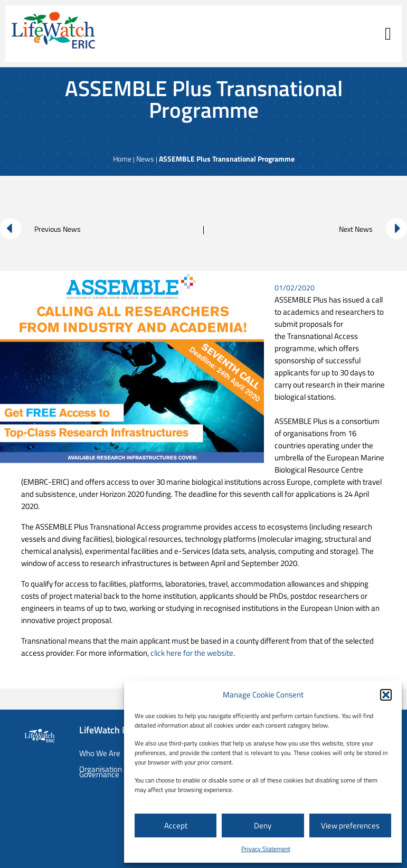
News (145, 159)
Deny (263, 825)
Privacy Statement (266, 849)
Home (122, 159)
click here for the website (192, 653)
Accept (176, 825)
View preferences (350, 825)
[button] (386, 695)
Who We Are (100, 753)
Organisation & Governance (104, 772)
